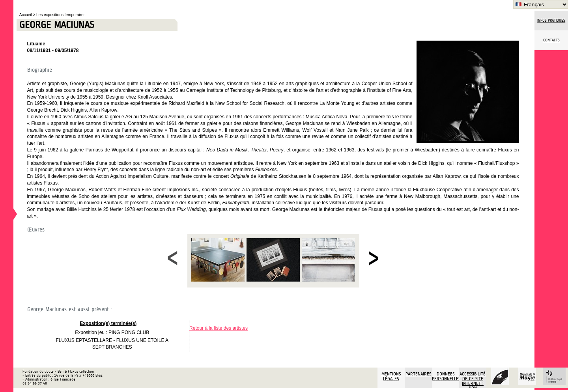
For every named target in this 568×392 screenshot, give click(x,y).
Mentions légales (391, 376)
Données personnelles (446, 376)
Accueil (26, 15)
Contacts (551, 40)
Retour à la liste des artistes (219, 328)
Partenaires (418, 374)
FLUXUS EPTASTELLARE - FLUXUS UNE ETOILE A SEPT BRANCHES (112, 344)
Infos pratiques (551, 21)
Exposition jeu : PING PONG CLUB (112, 332)
